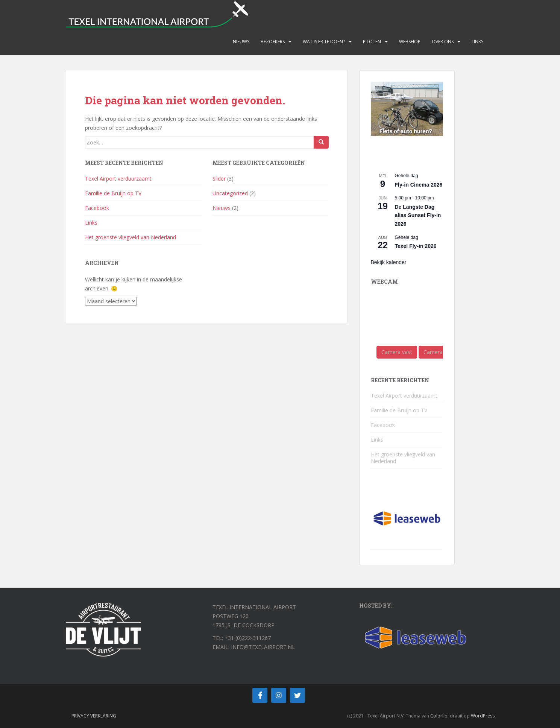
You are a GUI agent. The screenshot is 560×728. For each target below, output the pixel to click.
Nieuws (241, 42)
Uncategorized (230, 193)
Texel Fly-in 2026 (416, 246)
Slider (219, 179)
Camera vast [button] (397, 352)
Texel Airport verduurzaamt (118, 179)
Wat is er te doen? (324, 42)
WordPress (483, 716)
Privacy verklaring (94, 716)
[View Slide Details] (407, 109)
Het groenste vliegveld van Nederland (131, 237)
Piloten (372, 42)
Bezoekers (273, 42)
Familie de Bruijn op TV (113, 193)
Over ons (443, 42)
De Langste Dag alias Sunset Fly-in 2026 (418, 215)
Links (477, 42)
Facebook (97, 208)
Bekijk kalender (389, 262)
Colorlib (439, 716)
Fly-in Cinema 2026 (419, 185)
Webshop (410, 42)
